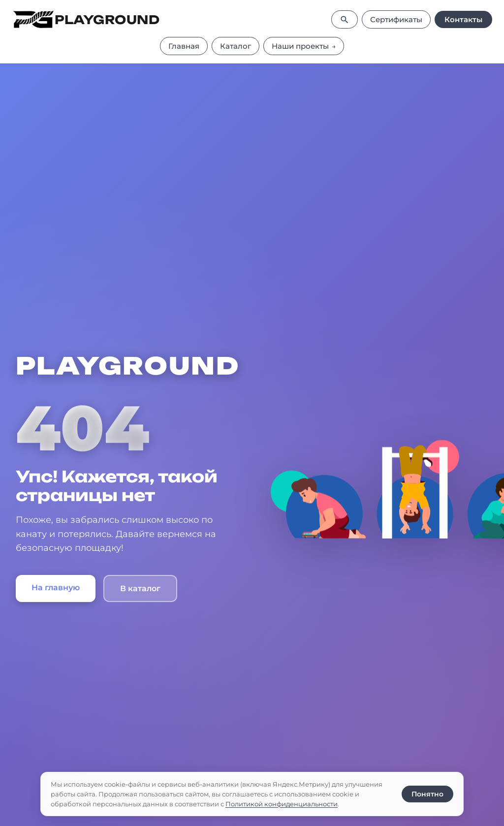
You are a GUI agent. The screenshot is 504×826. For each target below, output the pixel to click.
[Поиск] (345, 19)
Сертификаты (396, 19)
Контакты (463, 19)
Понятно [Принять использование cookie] (427, 794)
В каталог (140, 588)
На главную (56, 588)
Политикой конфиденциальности (282, 804)
